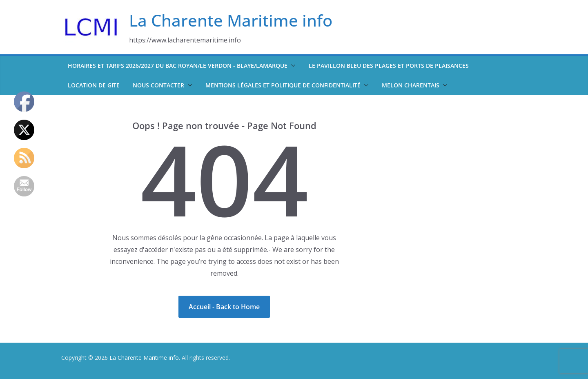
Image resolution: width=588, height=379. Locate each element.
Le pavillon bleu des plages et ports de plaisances (389, 66)
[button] (292, 66)
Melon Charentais (411, 85)
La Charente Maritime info (231, 20)
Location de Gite (94, 85)
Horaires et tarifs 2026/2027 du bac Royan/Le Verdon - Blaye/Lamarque (178, 66)
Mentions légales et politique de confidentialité (283, 85)
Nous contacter (158, 85)
